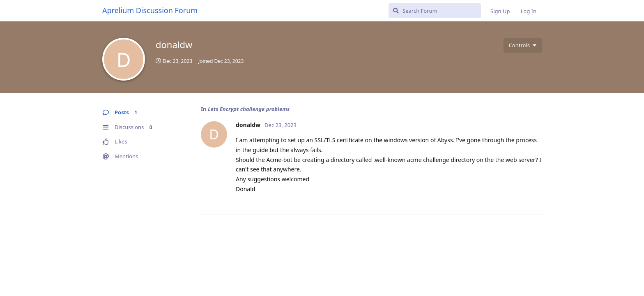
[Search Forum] (435, 11)
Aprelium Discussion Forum (150, 10)
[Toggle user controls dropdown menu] (523, 45)
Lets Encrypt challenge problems (249, 109)
